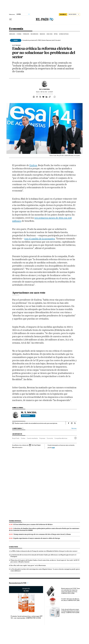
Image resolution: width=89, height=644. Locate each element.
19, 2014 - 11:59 (47, 92)
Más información (18, 447)
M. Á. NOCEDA (44, 89)
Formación (26, 34)
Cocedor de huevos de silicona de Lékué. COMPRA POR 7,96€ (70, 600)
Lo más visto (13, 547)
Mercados (12, 34)
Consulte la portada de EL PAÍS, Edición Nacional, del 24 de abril (41, 40)
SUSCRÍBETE (63, 14)
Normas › (74, 428)
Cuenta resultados (32, 438)
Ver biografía (28, 416)
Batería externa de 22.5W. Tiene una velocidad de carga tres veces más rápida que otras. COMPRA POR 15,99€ (70, 591)
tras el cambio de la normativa (40, 239)
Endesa (33, 165)
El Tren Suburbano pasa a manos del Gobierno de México (33, 524)
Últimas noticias (15, 521)
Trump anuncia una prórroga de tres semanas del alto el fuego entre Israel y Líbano (42, 534)
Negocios (42, 34)
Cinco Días (49, 34)
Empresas (42, 438)
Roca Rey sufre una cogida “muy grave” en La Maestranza (28, 565)
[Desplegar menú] (11, 19)
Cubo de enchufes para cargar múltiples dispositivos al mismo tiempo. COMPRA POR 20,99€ (70, 611)
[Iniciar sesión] (74, 14)
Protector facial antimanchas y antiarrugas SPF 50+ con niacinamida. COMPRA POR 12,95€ (27, 617)
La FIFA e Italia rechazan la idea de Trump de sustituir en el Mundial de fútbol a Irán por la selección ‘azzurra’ (44, 551)
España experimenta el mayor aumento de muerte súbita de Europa (37, 538)
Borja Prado (16, 438)
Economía (16, 29)
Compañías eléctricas (61, 438)
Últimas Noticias (64, 34)
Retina (56, 34)
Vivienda (19, 34)
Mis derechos (34, 34)
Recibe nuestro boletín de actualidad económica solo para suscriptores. (36, 423)
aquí (53, 447)
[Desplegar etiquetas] (75, 438)
